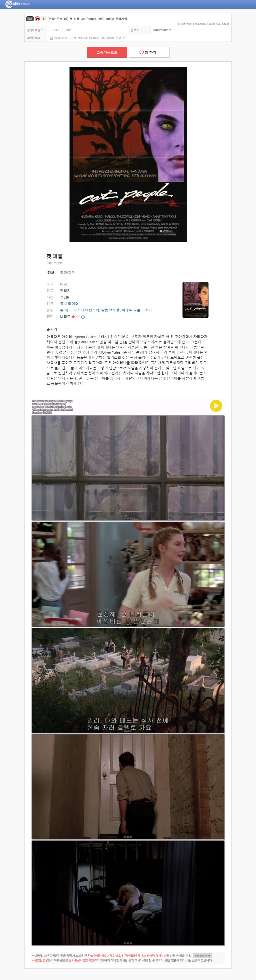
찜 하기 (149, 52)
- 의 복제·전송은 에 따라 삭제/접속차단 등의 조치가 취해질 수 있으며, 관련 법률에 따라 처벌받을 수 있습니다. (122, 960)
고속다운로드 (107, 52)
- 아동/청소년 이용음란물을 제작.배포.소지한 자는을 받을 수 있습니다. (122, 956)
